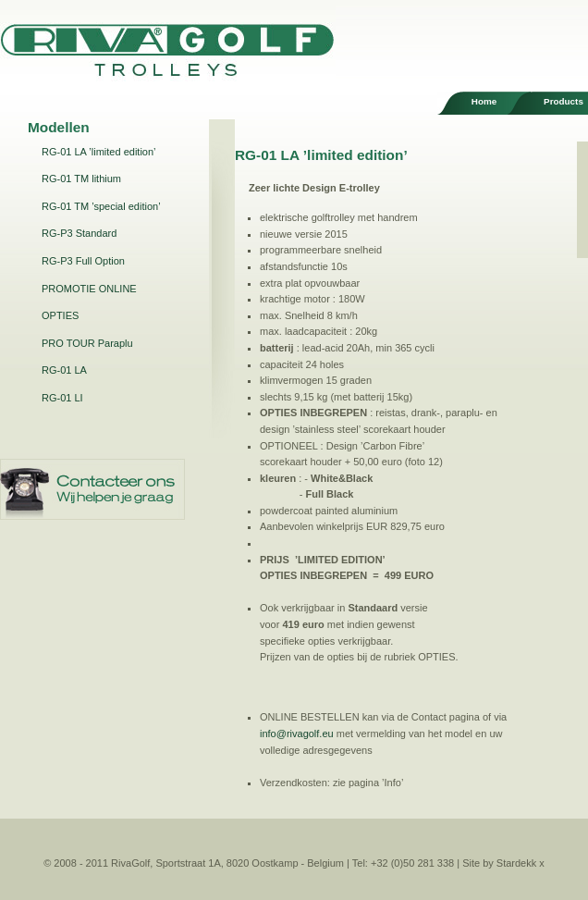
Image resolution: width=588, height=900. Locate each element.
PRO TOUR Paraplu (87, 343)
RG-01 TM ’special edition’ (101, 206)
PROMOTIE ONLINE (89, 289)
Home (484, 101)
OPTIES (60, 315)
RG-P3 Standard (79, 233)
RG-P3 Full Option (83, 261)
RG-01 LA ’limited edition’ (99, 152)
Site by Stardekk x (503, 863)
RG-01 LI (62, 398)
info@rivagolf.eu (297, 734)
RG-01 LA (64, 370)
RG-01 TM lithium (81, 179)
